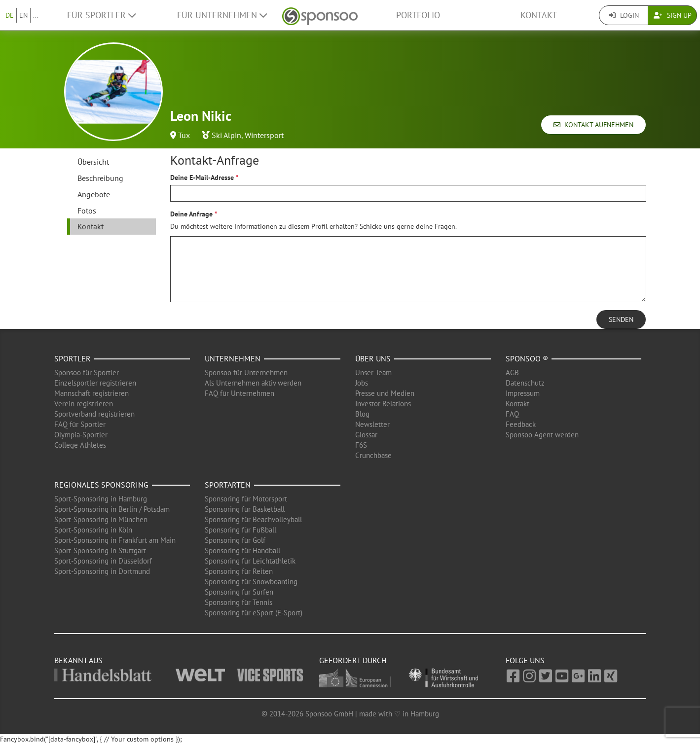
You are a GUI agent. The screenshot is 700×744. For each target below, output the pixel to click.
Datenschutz (525, 383)
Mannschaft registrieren (92, 393)
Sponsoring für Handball (242, 550)
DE (10, 15)
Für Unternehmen (222, 15)
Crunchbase (373, 455)
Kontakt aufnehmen (593, 125)
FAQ (512, 414)
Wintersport (264, 135)
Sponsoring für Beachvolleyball (253, 519)
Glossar (366, 435)
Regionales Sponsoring (101, 485)
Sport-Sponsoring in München (101, 519)
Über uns (373, 358)
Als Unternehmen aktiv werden (253, 383)
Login (624, 15)
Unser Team (373, 372)
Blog (362, 414)
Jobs (362, 383)
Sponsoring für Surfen (239, 592)
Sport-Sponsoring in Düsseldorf (103, 561)
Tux (184, 135)
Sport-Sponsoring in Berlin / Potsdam (112, 509)
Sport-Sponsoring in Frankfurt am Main (115, 540)
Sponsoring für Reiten (239, 571)
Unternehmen (233, 358)
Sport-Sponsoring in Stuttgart (100, 550)
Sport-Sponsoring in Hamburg (101, 499)
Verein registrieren (84, 404)
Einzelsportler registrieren (95, 383)
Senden (621, 319)
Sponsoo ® (527, 358)
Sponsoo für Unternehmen (246, 372)
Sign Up (673, 15)
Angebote (94, 194)
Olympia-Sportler (81, 435)
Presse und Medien (385, 393)
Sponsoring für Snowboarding (251, 582)
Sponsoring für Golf (235, 540)
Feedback (521, 424)
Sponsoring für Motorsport (246, 499)
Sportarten (228, 485)
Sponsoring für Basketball (245, 509)
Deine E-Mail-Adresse (202, 177)
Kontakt (539, 15)
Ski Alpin (226, 135)
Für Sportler (101, 15)
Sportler (73, 358)
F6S (361, 445)
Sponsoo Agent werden (542, 435)
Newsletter (372, 424)
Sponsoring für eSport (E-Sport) (254, 613)
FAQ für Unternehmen (239, 393)
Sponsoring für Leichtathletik (250, 561)
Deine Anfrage (191, 214)
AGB (512, 372)
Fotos (87, 211)
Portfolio (418, 15)
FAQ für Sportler (80, 424)
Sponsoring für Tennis (239, 602)
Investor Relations (383, 404)
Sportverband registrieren (94, 414)
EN (23, 15)
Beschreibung (100, 178)
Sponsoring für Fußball (240, 530)
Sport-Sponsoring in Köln (93, 530)
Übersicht (93, 162)
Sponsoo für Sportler (87, 372)
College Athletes (80, 445)
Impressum (523, 393)
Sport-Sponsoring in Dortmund (102, 571)
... (36, 15)
